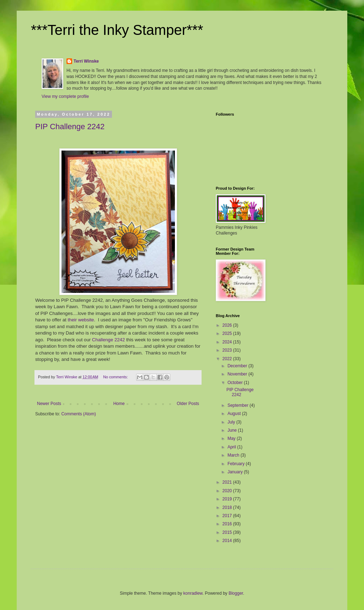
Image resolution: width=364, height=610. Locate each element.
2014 (228, 541)
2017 (228, 516)
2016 (228, 524)
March (234, 455)
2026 (228, 325)
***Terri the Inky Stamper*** (117, 30)
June (233, 430)
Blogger (236, 593)
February (237, 464)
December (238, 366)
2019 (228, 499)
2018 (228, 508)
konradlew (193, 593)
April (232, 447)
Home (119, 404)
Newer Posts (49, 404)
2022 (228, 359)
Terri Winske (86, 61)
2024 (228, 342)
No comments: (116, 377)
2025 (228, 333)
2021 (228, 482)
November (238, 374)
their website (81, 320)
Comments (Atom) (78, 414)
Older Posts (188, 404)
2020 (228, 491)
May (232, 438)
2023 (228, 350)
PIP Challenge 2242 (70, 127)
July (232, 422)
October (236, 383)
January (236, 472)
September (239, 405)
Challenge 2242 (108, 340)
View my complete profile (65, 96)
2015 (228, 532)
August (235, 414)
